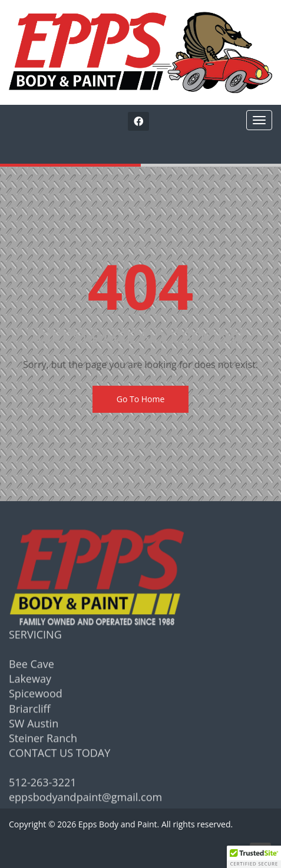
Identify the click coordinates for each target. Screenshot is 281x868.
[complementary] (196, 803)
